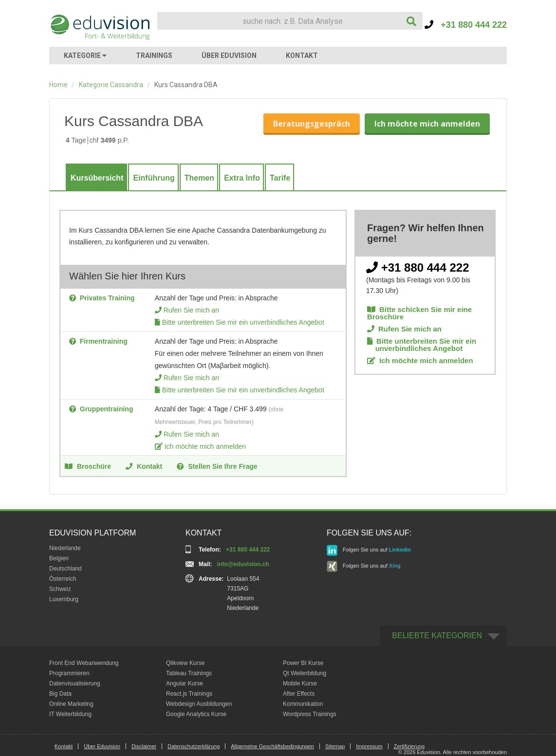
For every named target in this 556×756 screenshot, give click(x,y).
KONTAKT (302, 55)
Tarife (280, 178)
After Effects (299, 694)
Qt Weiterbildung (305, 673)
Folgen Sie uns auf (369, 550)
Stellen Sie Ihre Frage (217, 466)
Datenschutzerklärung (194, 746)
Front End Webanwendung (84, 663)
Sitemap (335, 746)
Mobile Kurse (300, 683)
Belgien (59, 558)
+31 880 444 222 (466, 25)
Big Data (60, 694)
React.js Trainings (189, 694)
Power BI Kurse (303, 663)
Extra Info (242, 178)
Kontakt (144, 466)
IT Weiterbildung (70, 714)
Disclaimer (144, 746)
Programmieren (69, 673)
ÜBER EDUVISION (229, 55)
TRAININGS (154, 55)
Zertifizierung (409, 746)
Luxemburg (64, 599)
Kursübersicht (97, 178)
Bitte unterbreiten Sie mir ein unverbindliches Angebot (243, 322)
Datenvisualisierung (75, 683)
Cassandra (111, 230)
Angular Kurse (185, 683)
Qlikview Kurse (185, 663)
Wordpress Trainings (310, 714)
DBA (136, 230)
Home (58, 85)
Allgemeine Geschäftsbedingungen (272, 746)
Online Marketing (71, 704)
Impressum (369, 746)
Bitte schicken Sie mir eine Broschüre (419, 313)
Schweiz (60, 589)
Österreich (63, 579)
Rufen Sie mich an (191, 310)
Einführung (154, 178)
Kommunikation (303, 704)
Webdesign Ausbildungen (199, 704)
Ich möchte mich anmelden (427, 124)
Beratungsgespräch (312, 124)
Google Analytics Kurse (196, 714)
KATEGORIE (85, 55)
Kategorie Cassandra (111, 85)
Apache (203, 230)
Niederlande (65, 548)
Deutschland (65, 569)
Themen (199, 178)
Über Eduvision (102, 746)
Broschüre (88, 466)
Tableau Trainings (189, 673)
